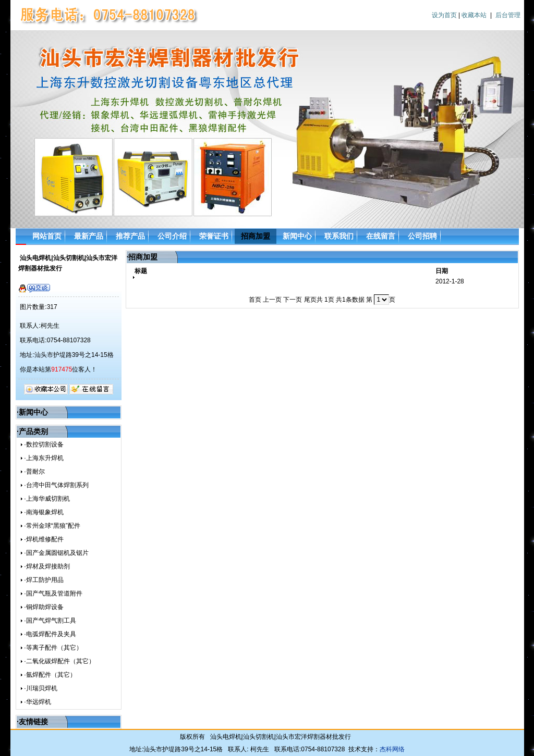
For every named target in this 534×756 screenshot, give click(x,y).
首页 (255, 300)
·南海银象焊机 (44, 512)
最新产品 (89, 236)
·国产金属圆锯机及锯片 (56, 553)
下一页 (293, 300)
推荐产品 (130, 236)
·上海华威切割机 (47, 499)
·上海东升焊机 (44, 458)
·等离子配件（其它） (53, 648)
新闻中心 (297, 236)
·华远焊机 (37, 702)
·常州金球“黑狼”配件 (52, 526)
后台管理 (508, 15)
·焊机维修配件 (44, 539)
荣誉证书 (214, 236)
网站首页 (47, 236)
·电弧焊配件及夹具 (50, 634)
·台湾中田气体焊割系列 (56, 485)
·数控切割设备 (44, 444)
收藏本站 (474, 15)
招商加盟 (256, 236)
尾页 (310, 300)
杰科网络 (392, 749)
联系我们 (339, 236)
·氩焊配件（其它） (50, 675)
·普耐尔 (34, 472)
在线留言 (381, 236)
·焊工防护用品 (44, 580)
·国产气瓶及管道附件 (53, 593)
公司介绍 (172, 236)
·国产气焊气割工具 (50, 621)
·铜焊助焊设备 (44, 607)
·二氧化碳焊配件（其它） (59, 661)
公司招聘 (422, 236)
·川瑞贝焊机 (40, 688)
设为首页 (444, 15)
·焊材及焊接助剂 (47, 566)
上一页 (272, 300)
